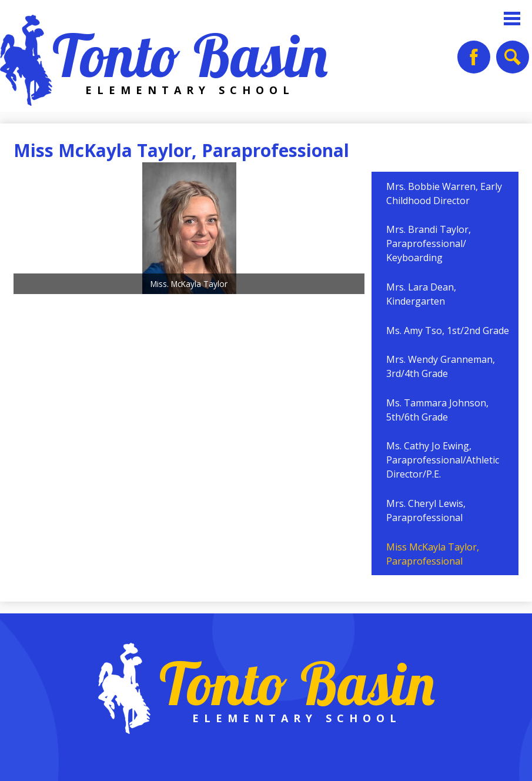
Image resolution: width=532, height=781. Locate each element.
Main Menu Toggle (512, 19)
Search (511, 61)
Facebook (474, 61)
